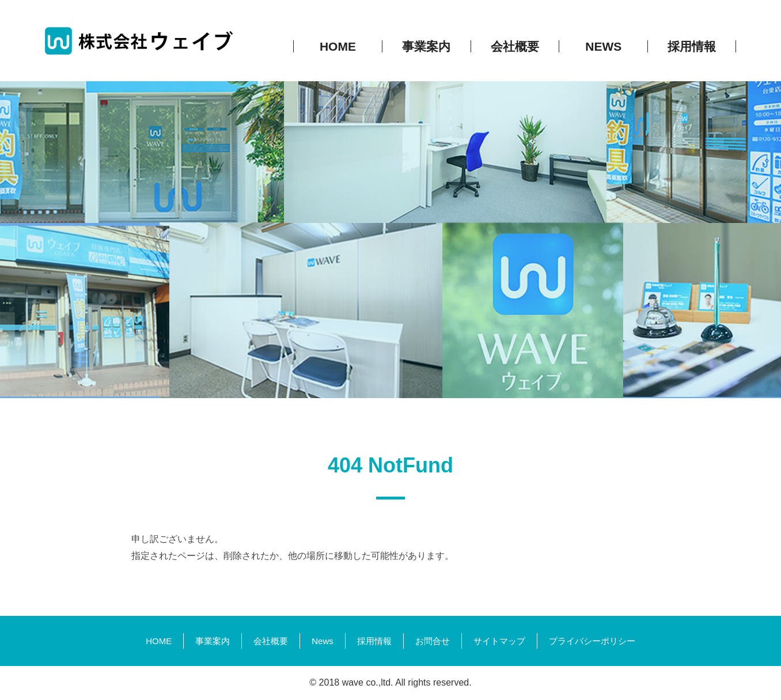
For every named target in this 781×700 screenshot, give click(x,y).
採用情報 (374, 641)
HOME (159, 641)
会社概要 (271, 641)
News (323, 641)
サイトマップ (499, 641)
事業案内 (213, 641)
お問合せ (433, 641)
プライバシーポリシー (592, 641)
